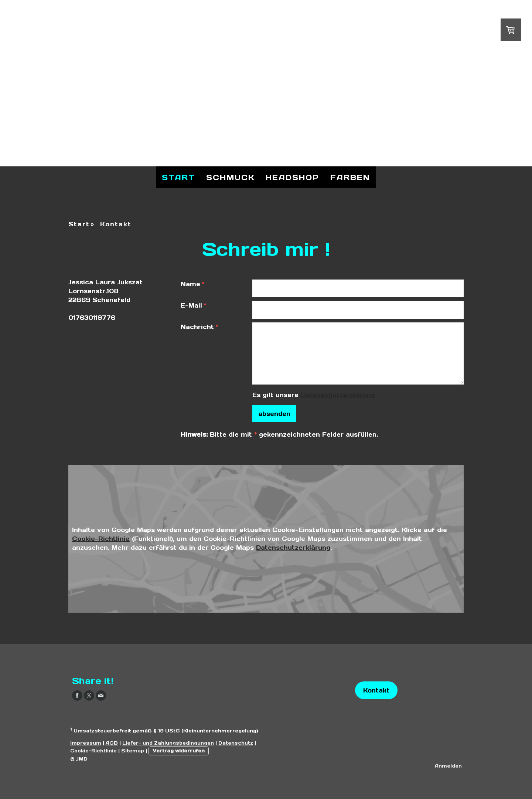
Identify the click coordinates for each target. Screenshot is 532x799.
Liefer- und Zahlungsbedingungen (168, 743)
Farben (350, 177)
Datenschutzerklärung (338, 395)
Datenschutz (236, 743)
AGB (112, 743)
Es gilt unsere (314, 395)
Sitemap (133, 751)
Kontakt (376, 690)
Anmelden (448, 766)
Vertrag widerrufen (179, 751)
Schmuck (230, 177)
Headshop (292, 177)
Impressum (86, 743)
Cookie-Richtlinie (101, 539)
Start (178, 177)
